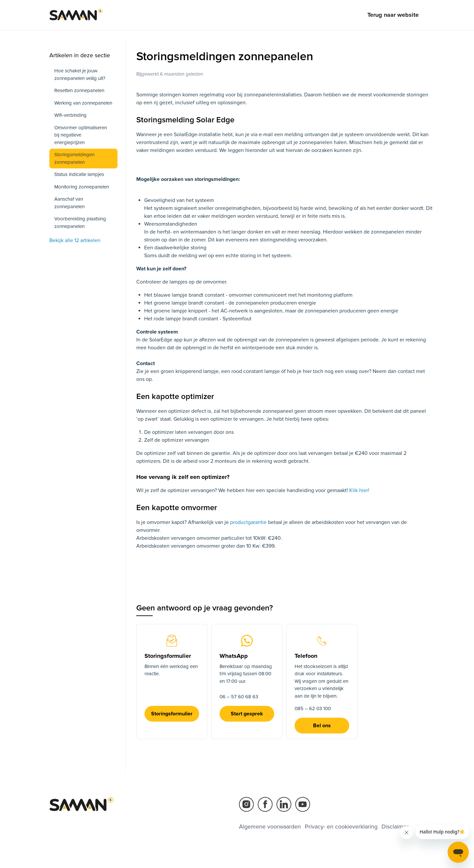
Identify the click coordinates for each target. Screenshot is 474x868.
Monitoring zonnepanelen (82, 187)
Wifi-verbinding (70, 115)
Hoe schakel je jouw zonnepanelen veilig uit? (80, 74)
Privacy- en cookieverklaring (341, 827)
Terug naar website (393, 15)
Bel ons (322, 726)
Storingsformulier (172, 714)
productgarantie (249, 522)
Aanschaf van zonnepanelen (69, 203)
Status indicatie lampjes (79, 174)
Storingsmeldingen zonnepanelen (74, 158)
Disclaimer (395, 827)
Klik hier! (359, 490)
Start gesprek (247, 714)
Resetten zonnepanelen (79, 90)
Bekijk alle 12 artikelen (75, 240)
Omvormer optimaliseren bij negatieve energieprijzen (81, 135)
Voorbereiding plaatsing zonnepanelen (80, 223)
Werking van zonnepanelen (83, 103)
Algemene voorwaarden (270, 827)
